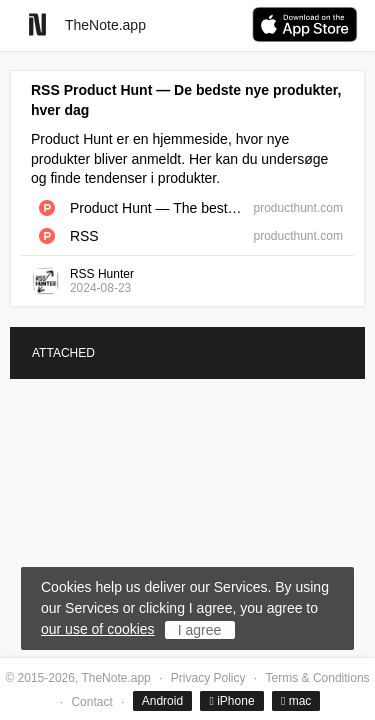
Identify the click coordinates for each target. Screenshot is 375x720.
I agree (200, 630)
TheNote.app (105, 25)
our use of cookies (98, 629)
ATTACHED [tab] (63, 353)
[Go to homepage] (37, 24)
